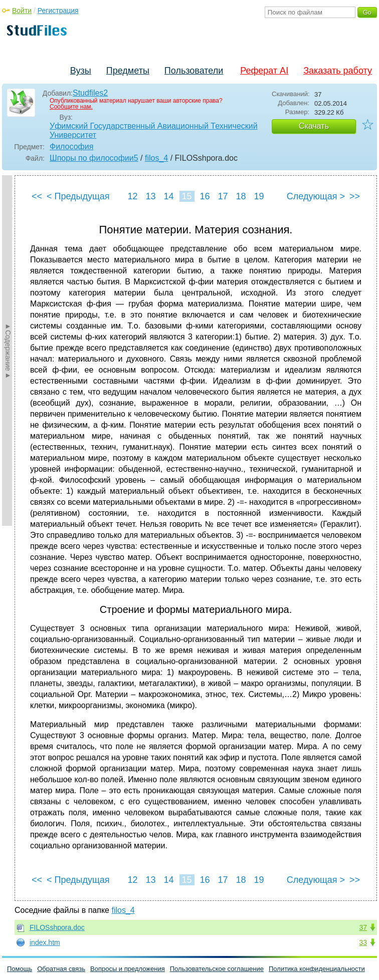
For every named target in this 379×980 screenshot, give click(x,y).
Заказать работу (338, 71)
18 (241, 196)
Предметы (128, 71)
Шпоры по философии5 (94, 158)
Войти (22, 11)
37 (363, 927)
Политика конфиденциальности (317, 969)
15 (186, 196)
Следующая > (316, 196)
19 (259, 196)
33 (363, 942)
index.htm (45, 942)
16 (205, 196)
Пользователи (194, 71)
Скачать (314, 126)
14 (168, 196)
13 (150, 196)
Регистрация (58, 11)
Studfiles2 (90, 93)
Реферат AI (264, 71)
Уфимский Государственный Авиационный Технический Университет (154, 130)
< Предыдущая (78, 196)
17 (223, 196)
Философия (71, 146)
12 (132, 196)
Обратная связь (61, 969)
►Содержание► (8, 351)
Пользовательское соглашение (217, 969)
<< (37, 196)
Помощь (20, 969)
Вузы (81, 71)
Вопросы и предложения (128, 969)
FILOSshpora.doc (57, 927)
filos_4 (156, 158)
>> (355, 196)
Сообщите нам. (71, 107)
